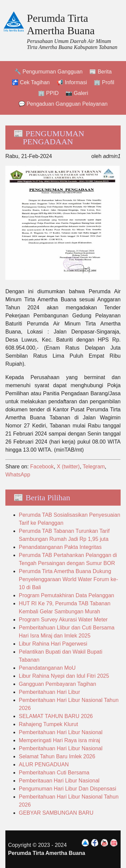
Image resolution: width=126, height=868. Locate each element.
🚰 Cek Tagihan (31, 82)
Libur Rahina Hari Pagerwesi (53, 644)
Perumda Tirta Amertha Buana (61, 24)
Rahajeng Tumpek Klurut (48, 724)
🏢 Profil (104, 82)
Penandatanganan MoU (47, 668)
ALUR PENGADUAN (44, 764)
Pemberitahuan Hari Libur (49, 692)
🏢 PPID (48, 93)
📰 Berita (100, 72)
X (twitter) (68, 467)
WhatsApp (18, 475)
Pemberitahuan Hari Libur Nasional (61, 732)
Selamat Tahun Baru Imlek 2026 (57, 756)
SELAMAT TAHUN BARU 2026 (56, 716)
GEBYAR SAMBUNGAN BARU (56, 813)
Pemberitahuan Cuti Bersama (54, 773)
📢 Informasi (72, 82)
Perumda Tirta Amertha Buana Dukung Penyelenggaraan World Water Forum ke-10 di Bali (68, 579)
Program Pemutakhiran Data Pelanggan (67, 595)
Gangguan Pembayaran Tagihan (57, 684)
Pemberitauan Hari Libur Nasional (59, 781)
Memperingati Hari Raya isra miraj (59, 740)
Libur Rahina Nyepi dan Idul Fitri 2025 (64, 676)
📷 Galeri (77, 93)
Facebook (42, 467)
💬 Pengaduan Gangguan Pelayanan (63, 104)
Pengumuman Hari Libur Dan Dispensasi (68, 789)
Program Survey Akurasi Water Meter (63, 620)
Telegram (94, 467)
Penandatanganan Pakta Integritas (60, 547)
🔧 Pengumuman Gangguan (49, 72)
